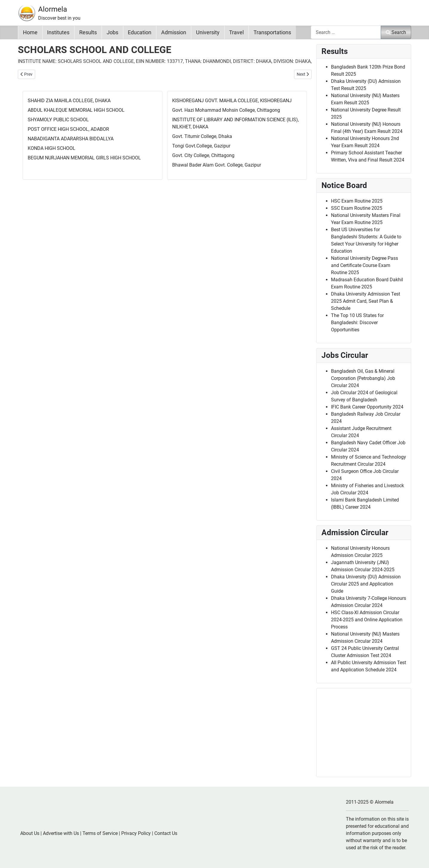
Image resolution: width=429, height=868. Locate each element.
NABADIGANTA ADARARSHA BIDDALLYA (71, 139)
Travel (236, 32)
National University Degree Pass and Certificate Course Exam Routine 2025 (365, 265)
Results (88, 32)
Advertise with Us (61, 833)
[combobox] (346, 32)
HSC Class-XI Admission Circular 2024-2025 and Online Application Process (367, 620)
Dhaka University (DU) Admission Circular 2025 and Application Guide (366, 584)
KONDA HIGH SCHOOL (52, 148)
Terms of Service (100, 833)
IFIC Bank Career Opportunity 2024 (367, 407)
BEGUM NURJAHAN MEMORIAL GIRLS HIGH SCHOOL (84, 158)
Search (396, 32)
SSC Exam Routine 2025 (357, 208)
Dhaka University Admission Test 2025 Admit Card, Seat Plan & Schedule (366, 301)
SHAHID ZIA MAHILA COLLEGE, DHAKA (69, 101)
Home (30, 32)
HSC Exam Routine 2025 (357, 201)
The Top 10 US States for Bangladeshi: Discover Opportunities (357, 323)
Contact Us (166, 833)
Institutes (58, 32)
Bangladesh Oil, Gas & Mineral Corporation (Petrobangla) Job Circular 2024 (363, 378)
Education (140, 32)
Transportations (272, 32)
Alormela (53, 9)
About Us (30, 833)
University (208, 32)
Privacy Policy (136, 833)
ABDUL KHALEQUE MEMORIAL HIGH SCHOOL (76, 110)
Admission (174, 32)
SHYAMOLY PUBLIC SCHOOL (58, 120)
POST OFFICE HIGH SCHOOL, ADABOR (68, 129)
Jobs (112, 32)
